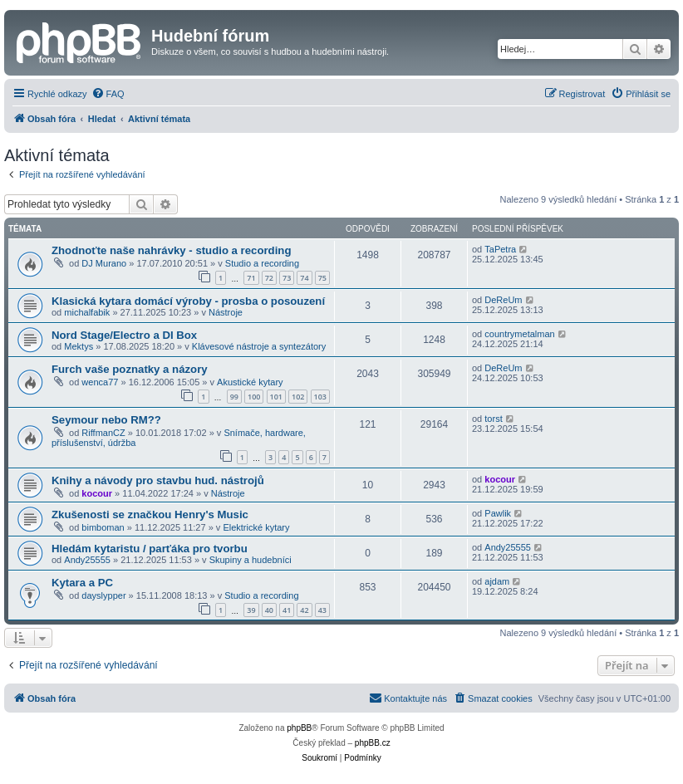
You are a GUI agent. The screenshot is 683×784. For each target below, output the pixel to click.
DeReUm (503, 300)
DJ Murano (104, 263)
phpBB (299, 728)
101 (276, 397)
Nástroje (226, 312)
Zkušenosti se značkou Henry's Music (150, 514)
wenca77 (100, 382)
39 (251, 610)
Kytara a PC (82, 583)
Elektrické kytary (256, 527)
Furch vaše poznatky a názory (130, 369)
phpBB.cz (373, 743)
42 (304, 610)
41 (287, 610)
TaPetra (500, 249)
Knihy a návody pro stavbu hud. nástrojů (158, 480)
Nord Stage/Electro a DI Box (124, 335)
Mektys (79, 346)
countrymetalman (519, 334)
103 (320, 397)
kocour (97, 493)
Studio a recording (262, 263)
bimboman (103, 527)
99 (234, 397)
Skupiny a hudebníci (251, 560)
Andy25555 (87, 560)
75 (322, 278)
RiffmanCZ (103, 433)
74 (304, 278)
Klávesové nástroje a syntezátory (259, 346)
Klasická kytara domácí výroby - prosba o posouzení (188, 301)
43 (322, 610)
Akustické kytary (250, 382)
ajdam (497, 581)
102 (298, 397)
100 (254, 397)
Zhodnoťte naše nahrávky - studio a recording (171, 250)
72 (269, 278)
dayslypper (103, 595)
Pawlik (498, 513)
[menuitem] (108, 94)
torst (493, 419)
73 (287, 278)
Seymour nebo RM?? (106, 420)
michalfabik (87, 312)
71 (251, 278)
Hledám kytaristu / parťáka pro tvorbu (150, 549)
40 (269, 610)
